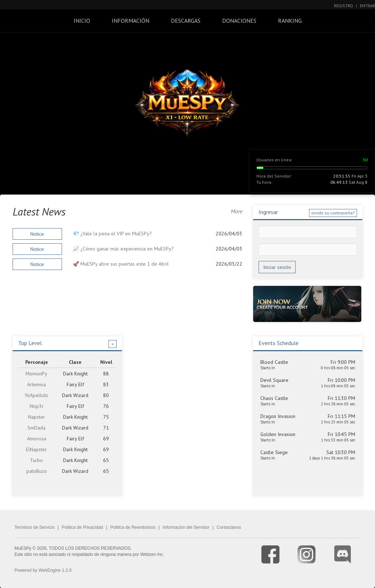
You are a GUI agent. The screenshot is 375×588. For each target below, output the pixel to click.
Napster (37, 417)
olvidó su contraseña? (333, 213)
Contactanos (229, 527)
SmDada (36, 428)
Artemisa (36, 384)
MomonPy (36, 374)
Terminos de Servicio (34, 527)
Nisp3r (37, 406)
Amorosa (37, 439)
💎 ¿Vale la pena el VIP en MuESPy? (112, 234)
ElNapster (36, 449)
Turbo (36, 460)
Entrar (367, 6)
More (237, 211)
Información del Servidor (186, 527)
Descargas (186, 21)
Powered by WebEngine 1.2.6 (43, 570)
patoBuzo (37, 471)
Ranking (290, 21)
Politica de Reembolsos (133, 527)
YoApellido (36, 395)
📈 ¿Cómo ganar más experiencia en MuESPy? (123, 249)
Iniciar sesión (277, 267)
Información (131, 21)
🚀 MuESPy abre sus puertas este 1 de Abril (121, 264)
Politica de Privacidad (82, 527)
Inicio (82, 21)
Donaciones (239, 21)
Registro (343, 6)
